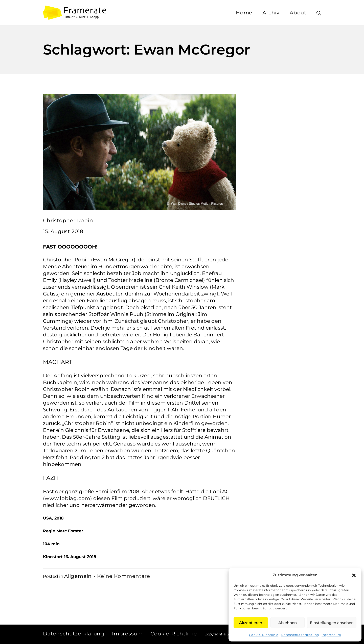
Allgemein (78, 576)
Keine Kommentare (124, 576)
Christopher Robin (68, 220)
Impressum (331, 635)
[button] (354, 575)
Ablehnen (288, 623)
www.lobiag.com (67, 498)
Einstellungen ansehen (332, 623)
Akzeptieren (251, 623)
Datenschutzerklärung (300, 635)
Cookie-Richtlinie (264, 635)
